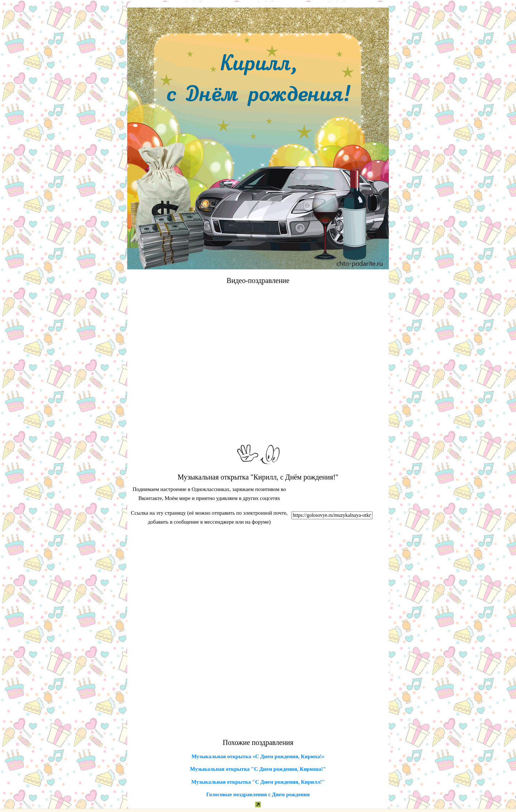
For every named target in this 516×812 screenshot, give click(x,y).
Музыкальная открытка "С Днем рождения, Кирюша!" (258, 769)
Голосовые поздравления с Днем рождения (258, 794)
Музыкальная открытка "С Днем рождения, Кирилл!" (258, 782)
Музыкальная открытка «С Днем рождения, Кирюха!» (258, 756)
